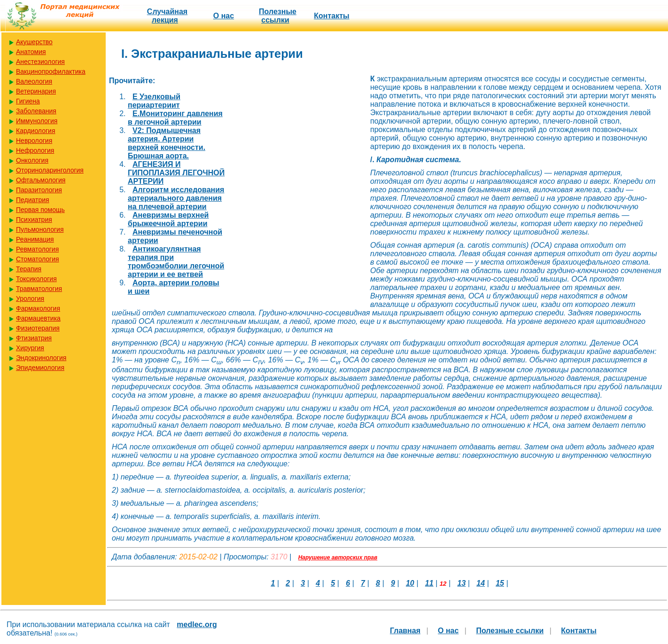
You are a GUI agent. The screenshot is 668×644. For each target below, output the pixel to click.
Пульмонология (40, 229)
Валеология (34, 81)
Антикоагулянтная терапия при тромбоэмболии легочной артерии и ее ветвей (176, 262)
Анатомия (31, 52)
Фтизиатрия (34, 338)
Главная (405, 631)
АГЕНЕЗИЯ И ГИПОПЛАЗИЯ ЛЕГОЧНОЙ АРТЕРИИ (176, 173)
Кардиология (36, 131)
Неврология (34, 141)
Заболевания (36, 111)
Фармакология (38, 308)
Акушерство (34, 42)
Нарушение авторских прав (338, 558)
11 (429, 583)
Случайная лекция (167, 16)
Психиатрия (34, 220)
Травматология (39, 289)
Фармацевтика (38, 318)
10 (410, 583)
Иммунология (37, 121)
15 (500, 583)
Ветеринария (36, 91)
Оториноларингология (50, 170)
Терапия (29, 269)
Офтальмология (41, 180)
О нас (224, 16)
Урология (30, 298)
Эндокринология (41, 358)
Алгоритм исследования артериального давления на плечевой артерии (176, 198)
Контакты (331, 16)
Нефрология (35, 150)
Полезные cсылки (278, 16)
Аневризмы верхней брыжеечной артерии (168, 219)
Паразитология (39, 190)
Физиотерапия (38, 328)
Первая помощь (40, 210)
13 (462, 583)
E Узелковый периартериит (154, 101)
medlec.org (197, 624)
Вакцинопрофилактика (51, 71)
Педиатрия (33, 200)
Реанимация (35, 239)
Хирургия (30, 348)
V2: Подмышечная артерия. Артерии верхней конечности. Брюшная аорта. (167, 143)
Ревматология (37, 249)
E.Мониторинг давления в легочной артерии (175, 118)
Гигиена (28, 101)
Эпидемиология (40, 368)
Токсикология (36, 279)
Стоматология (38, 259)
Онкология (32, 160)
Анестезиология (40, 62)
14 (481, 583)
